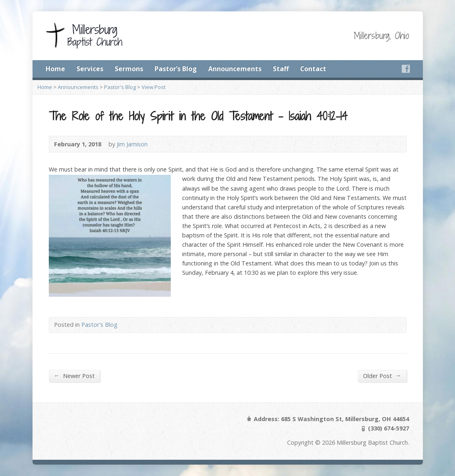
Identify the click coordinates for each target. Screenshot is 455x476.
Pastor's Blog (120, 87)
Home (55, 69)
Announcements (235, 69)
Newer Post (74, 376)
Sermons (129, 69)
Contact (313, 69)
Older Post (382, 376)
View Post (153, 87)
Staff (281, 69)
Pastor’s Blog (176, 69)
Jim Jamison (132, 144)
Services (90, 69)
